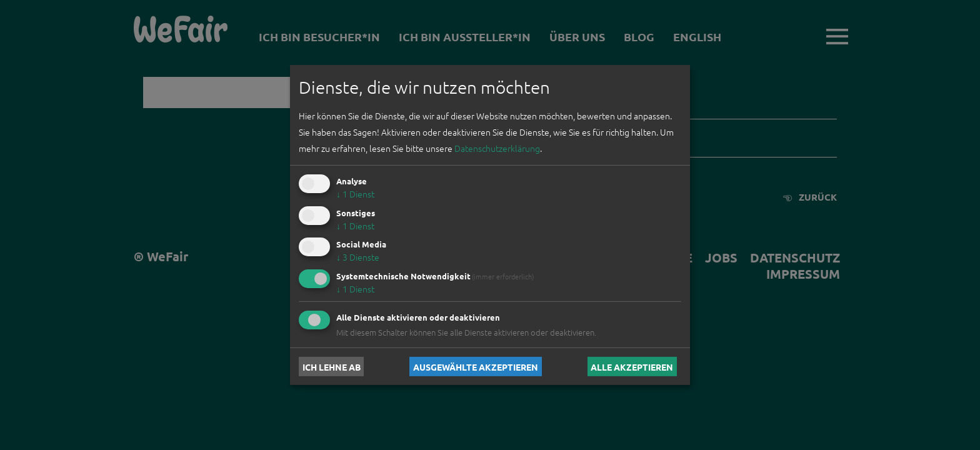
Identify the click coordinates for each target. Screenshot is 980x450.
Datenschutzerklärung (497, 148)
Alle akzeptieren (632, 366)
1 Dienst (355, 194)
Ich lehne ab (332, 366)
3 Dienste (358, 257)
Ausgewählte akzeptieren (476, 366)
